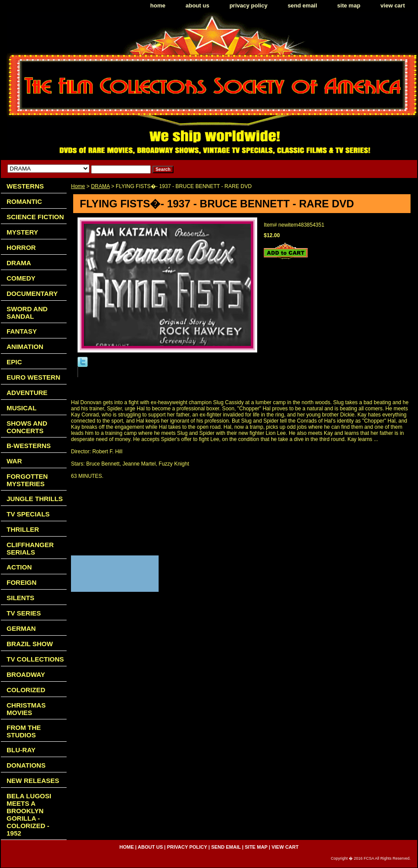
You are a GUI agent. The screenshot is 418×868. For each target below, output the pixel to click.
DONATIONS (26, 765)
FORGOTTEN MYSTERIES (27, 480)
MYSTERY (22, 232)
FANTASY (22, 331)
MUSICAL (21, 408)
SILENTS (20, 598)
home (158, 5)
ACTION (19, 567)
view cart (393, 5)
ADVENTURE (27, 393)
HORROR (21, 247)
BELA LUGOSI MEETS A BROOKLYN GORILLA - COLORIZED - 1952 (29, 815)
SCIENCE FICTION (35, 217)
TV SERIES (24, 613)
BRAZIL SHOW (30, 644)
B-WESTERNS (29, 446)
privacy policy (249, 5)
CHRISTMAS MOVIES (26, 709)
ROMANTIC (24, 201)
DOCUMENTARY (32, 293)
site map (349, 5)
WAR (14, 461)
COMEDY (21, 278)
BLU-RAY (21, 750)
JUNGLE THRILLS (35, 499)
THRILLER (23, 529)
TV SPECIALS (28, 514)
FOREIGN (21, 582)
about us (198, 5)
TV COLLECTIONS (35, 659)
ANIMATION (25, 347)
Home (78, 186)
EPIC (14, 362)
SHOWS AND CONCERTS (27, 427)
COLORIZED (26, 690)
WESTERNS (25, 186)
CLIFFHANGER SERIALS (30, 548)
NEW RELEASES (33, 781)
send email (302, 5)
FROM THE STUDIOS (24, 731)
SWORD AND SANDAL (27, 313)
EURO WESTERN (34, 377)
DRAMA (101, 186)
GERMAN (21, 628)
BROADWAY (26, 674)
